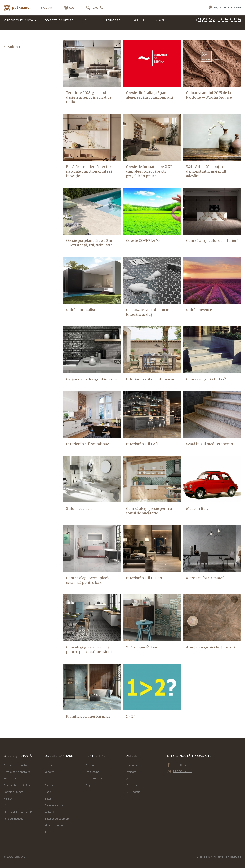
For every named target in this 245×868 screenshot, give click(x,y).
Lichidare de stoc (96, 778)
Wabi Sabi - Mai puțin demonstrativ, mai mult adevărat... (206, 171)
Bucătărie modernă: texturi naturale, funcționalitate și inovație (89, 171)
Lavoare (49, 765)
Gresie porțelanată (15, 765)
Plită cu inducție (14, 819)
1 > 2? (131, 716)
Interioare (111, 23)
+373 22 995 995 (218, 23)
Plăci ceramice (13, 778)
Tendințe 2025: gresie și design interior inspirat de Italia (89, 97)
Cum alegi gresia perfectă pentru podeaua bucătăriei (89, 649)
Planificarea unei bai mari (88, 716)
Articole (131, 778)
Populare (91, 765)
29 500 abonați (180, 771)
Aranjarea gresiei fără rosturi (211, 647)
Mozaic (8, 805)
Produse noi (93, 772)
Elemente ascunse (56, 825)
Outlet (90, 23)
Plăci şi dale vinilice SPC (19, 812)
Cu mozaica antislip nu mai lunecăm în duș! (149, 312)
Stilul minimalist (81, 310)
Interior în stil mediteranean (151, 379)
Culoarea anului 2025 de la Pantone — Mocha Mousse (209, 95)
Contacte (159, 23)
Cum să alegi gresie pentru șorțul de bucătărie (149, 511)
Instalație (50, 812)
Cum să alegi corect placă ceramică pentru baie (87, 580)
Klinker (8, 798)
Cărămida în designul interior (92, 379)
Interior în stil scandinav (87, 444)
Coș (88, 785)
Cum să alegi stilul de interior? (212, 241)
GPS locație (133, 792)
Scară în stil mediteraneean (210, 444)
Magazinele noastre (228, 7)
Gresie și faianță (19, 23)
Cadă (48, 792)
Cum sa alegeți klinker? (206, 379)
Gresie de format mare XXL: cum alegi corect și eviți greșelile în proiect (150, 171)
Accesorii (50, 832)
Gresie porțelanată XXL (18, 772)
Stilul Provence (199, 310)
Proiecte (138, 23)
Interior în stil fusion (144, 578)
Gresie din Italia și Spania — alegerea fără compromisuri (150, 95)
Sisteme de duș (54, 805)
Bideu (48, 778)
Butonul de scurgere (57, 819)
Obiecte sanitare (59, 23)
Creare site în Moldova (210, 857)
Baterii (48, 798)
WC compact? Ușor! (142, 647)
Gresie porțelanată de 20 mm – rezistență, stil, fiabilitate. (91, 243)
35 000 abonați (180, 765)
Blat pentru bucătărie (17, 785)
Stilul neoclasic (79, 509)
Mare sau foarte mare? (205, 578)
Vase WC (50, 772)
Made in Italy (197, 509)
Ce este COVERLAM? (143, 241)
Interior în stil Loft (142, 444)
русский (47, 8)
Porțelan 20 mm (13, 792)
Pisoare (49, 785)
